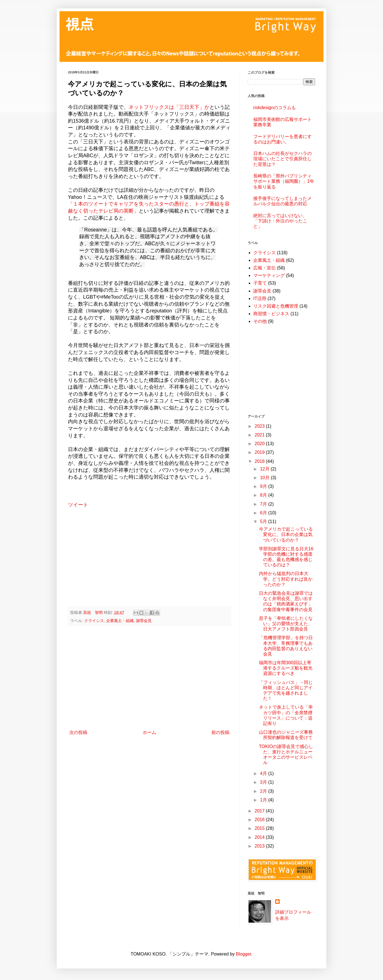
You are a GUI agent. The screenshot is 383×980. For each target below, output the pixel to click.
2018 (260, 461)
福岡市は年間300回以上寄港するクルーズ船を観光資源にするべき (286, 668)
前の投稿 (220, 732)
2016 (260, 820)
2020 (260, 444)
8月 (264, 495)
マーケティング (269, 275)
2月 (264, 791)
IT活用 (260, 298)
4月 (264, 773)
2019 (260, 452)
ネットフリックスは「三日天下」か (169, 107)
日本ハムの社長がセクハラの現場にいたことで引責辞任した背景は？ (282, 159)
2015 (260, 828)
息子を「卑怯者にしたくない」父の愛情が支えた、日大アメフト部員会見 (286, 624)
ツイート (78, 505)
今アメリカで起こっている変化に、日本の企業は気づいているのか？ (286, 534)
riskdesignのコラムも (275, 108)
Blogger (243, 954)
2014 (260, 837)
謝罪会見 (144, 621)
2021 (260, 435)
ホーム (149, 732)
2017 (260, 811)
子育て (260, 283)
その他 (260, 321)
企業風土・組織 (120, 621)
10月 (265, 478)
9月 (264, 486)
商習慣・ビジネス (271, 314)
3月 (264, 782)
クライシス (94, 621)
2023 (260, 426)
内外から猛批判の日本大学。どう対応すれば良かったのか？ (286, 579)
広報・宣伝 (265, 268)
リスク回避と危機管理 (276, 306)
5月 (264, 521)
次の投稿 (78, 732)
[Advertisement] (149, 562)
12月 (265, 469)
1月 (264, 800)
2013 (260, 846)
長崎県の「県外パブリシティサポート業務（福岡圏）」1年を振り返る (284, 181)
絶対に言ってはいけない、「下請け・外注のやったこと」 (280, 221)
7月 (264, 504)
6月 (264, 513)
